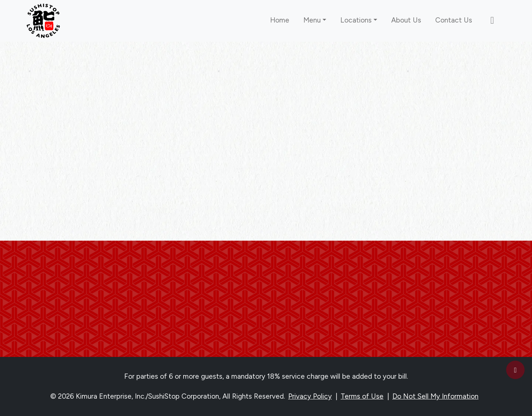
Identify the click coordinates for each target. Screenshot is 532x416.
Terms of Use (362, 396)
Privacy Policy (310, 396)
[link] (43, 21)
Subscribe (266, 330)
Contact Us (454, 20)
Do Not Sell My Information (435, 396)
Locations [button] (356, 20)
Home (280, 20)
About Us (406, 20)
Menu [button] (312, 20)
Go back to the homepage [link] (266, 192)
